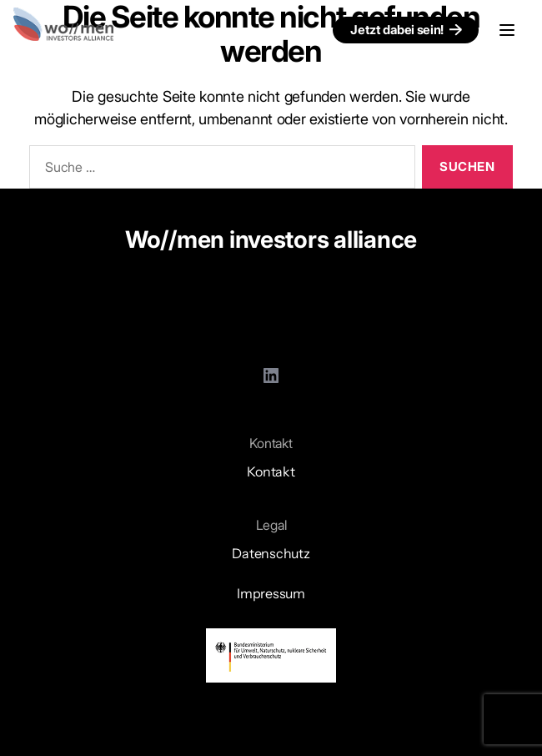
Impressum (271, 593)
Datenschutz (271, 553)
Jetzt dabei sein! (397, 30)
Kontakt (271, 471)
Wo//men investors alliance (271, 239)
